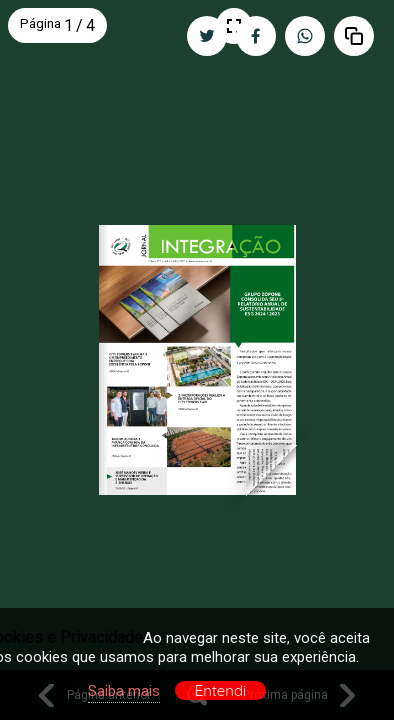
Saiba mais (124, 691)
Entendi (221, 690)
